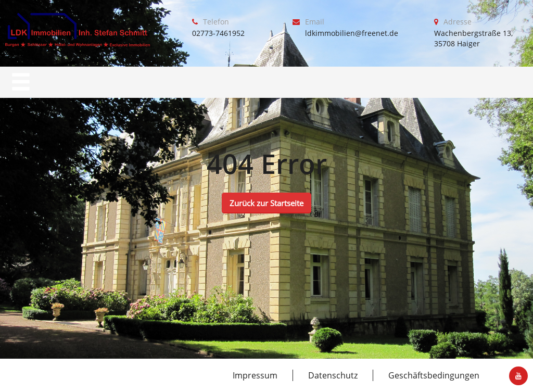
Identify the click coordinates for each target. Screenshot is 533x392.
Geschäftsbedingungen (434, 375)
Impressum (255, 375)
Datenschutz (333, 375)
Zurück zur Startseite (266, 203)
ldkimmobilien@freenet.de (352, 33)
